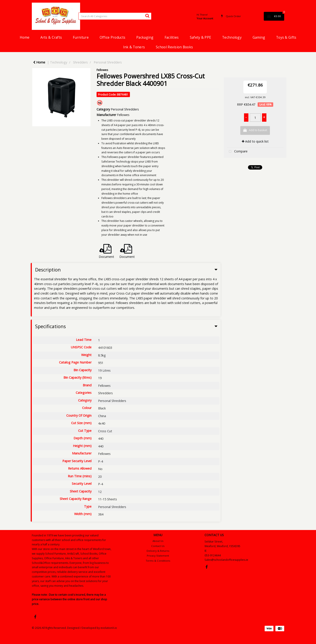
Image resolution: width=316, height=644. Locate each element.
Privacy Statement (158, 556)
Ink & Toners (134, 47)
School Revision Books (174, 47)
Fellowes (102, 70)
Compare (237, 152)
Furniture (81, 37)
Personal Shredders (108, 62)
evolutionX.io (109, 628)
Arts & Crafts (51, 37)
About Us (158, 541)
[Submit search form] (147, 16)
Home (25, 37)
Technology (232, 37)
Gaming (259, 37)
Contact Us (158, 546)
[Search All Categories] (115, 16)
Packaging (145, 37)
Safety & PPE (200, 37)
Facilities (172, 37)
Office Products (112, 37)
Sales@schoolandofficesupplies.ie (226, 560)
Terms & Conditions (158, 561)
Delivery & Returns (158, 551)
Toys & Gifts (286, 37)
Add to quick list (255, 141)
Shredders (80, 62)
